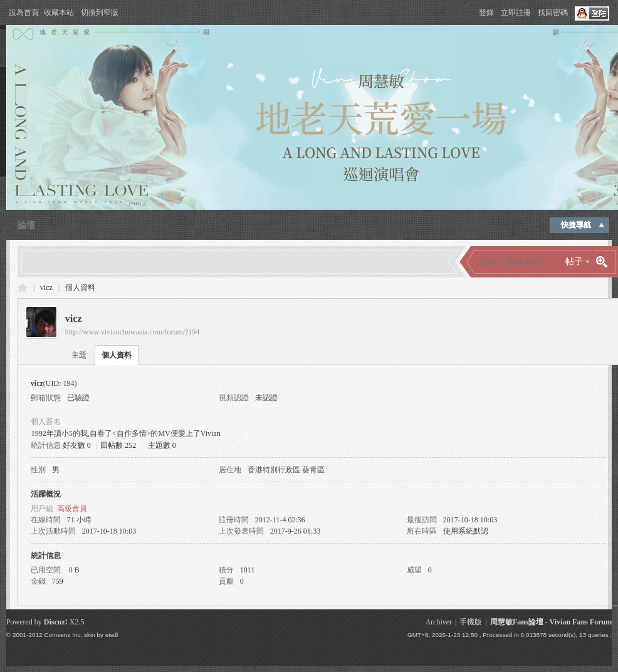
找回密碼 (553, 13)
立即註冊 (516, 13)
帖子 (574, 261)
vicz (46, 287)
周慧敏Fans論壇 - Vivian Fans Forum (551, 622)
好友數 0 (77, 445)
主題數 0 (162, 445)
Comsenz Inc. (63, 635)
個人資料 (117, 355)
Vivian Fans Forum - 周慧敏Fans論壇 (23, 288)
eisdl (112, 635)
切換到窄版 (100, 13)
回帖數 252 (118, 445)
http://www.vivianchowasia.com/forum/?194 (133, 332)
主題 (79, 355)
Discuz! (56, 622)
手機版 (471, 622)
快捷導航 (576, 225)
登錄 (486, 13)
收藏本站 (59, 13)
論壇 (26, 225)
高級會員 (72, 509)
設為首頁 (24, 13)
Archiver (438, 622)
